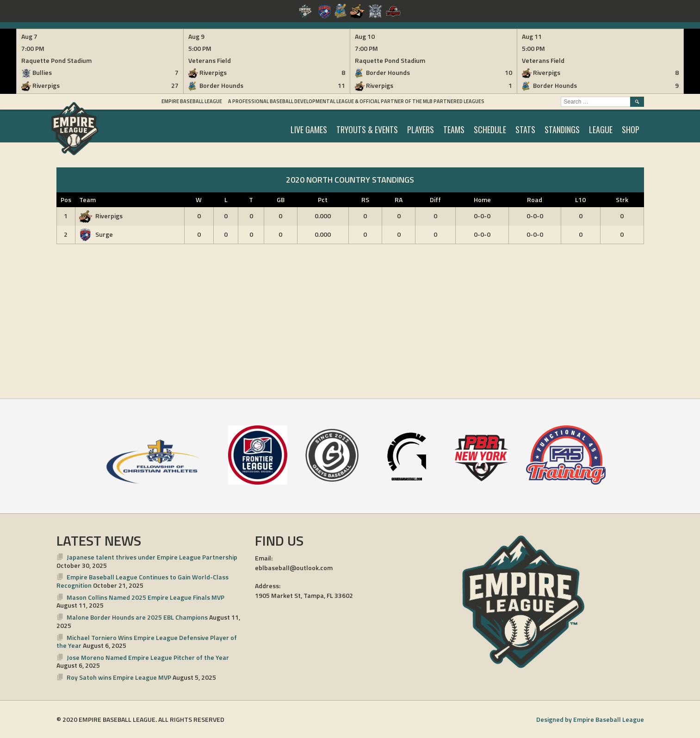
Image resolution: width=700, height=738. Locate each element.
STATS (525, 129)
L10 (580, 200)
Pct (323, 200)
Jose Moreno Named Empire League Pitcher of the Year (148, 657)
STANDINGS (562, 129)
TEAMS (454, 129)
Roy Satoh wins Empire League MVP (119, 677)
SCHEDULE (490, 129)
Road (535, 200)
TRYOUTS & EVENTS (367, 129)
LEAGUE (601, 129)
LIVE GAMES (309, 129)
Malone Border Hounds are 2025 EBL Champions (137, 617)
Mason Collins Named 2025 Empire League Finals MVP (146, 597)
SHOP (631, 129)
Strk (622, 200)
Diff (435, 200)
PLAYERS (421, 129)
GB (281, 200)
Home (482, 200)
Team (87, 200)
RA (399, 200)
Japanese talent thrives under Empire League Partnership (152, 557)
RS (365, 200)
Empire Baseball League (192, 101)
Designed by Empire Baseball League (590, 719)
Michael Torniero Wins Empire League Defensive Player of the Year (147, 642)
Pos (66, 200)
